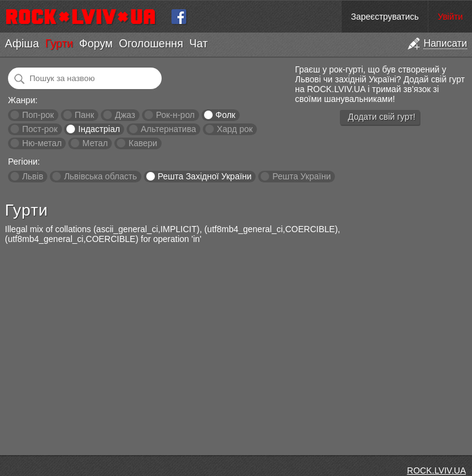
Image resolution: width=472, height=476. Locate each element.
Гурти (59, 44)
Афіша (22, 44)
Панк (84, 115)
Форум (96, 44)
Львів (33, 176)
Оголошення (151, 44)
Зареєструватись (385, 17)
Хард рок (235, 129)
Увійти (450, 17)
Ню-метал (42, 143)
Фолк (226, 115)
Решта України (301, 176)
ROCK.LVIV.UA (436, 470)
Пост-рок (40, 129)
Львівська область (100, 176)
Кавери (143, 143)
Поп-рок (38, 115)
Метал (95, 143)
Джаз (125, 115)
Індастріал (99, 129)
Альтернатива (168, 129)
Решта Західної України (204, 176)
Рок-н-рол (175, 115)
